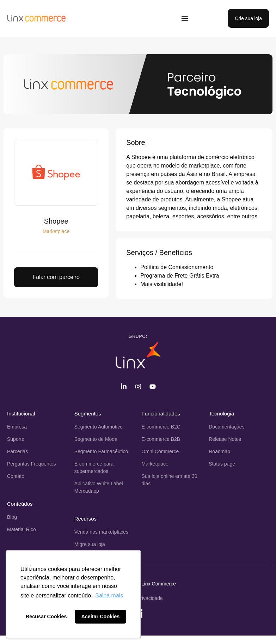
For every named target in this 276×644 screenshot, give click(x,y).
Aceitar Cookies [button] (100, 616)
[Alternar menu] (185, 18)
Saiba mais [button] (109, 596)
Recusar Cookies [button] (46, 616)
